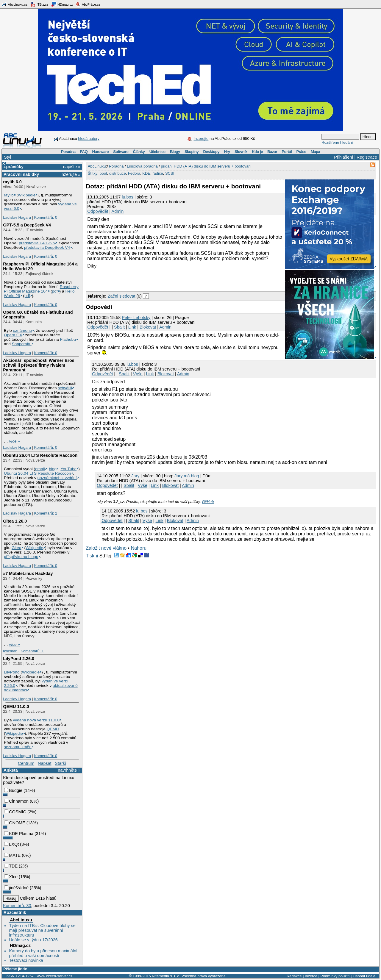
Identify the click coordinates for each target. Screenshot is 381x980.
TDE (11, 866)
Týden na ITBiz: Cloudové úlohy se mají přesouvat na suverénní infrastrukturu (42, 930)
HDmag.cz (62, 4)
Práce (301, 152)
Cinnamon (16, 801)
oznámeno (22, 330)
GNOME (15, 823)
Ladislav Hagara (17, 217)
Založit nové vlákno (106, 548)
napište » (72, 167)
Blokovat (148, 327)
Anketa (11, 770)
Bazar (272, 152)
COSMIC (15, 812)
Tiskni (92, 556)
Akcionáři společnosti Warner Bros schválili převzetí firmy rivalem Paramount (39, 365)
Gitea (17, 548)
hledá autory (89, 139)
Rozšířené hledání (337, 142)
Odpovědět (98, 211)
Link (132, 327)
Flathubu (68, 339)
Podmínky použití (335, 976)
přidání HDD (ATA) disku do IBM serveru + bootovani (206, 166)
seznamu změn (18, 747)
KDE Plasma (19, 834)
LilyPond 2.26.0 (19, 659)
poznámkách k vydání (57, 478)
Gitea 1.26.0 (15, 521)
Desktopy (211, 152)
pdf (55, 291)
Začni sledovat (122, 296)
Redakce (294, 976)
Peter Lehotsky (136, 318)
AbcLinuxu (21, 920)
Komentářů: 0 (46, 217)
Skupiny (192, 152)
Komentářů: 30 (17, 906)
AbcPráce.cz (88, 4)
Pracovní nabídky (21, 174)
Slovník (241, 152)
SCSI (170, 173)
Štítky (93, 173)
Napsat (45, 763)
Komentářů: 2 (46, 513)
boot (103, 173)
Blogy (175, 152)
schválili (65, 388)
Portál (287, 152)
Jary (135, 476)
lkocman (10, 651)
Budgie (13, 790)
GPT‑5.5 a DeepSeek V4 (27, 225)
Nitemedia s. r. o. (166, 976)
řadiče (158, 173)
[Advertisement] (155, 279)
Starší (60, 763)
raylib (9, 195)
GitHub (208, 502)
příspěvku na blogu (21, 557)
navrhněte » (69, 770)
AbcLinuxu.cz (15, 4)
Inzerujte (201, 139)
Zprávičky (14, 167)
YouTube (68, 469)
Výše (138, 374)
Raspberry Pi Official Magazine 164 (41, 289)
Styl (7, 157)
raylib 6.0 (12, 182)
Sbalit (119, 327)
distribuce (118, 173)
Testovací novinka (26, 960)
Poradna (68, 152)
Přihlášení (343, 157)
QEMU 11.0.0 (16, 707)
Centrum (26, 763)
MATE (12, 855)
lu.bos (127, 197)
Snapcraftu (22, 344)
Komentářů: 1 (32, 651)
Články (139, 152)
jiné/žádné (16, 888)
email (40, 469)
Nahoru (139, 548)
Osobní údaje (364, 976)
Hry (227, 152)
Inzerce (311, 976)
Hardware (100, 152)
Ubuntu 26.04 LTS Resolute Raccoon (40, 455)
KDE (146, 173)
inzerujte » (71, 174)
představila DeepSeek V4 (47, 247)
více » (15, 441)
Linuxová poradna (142, 166)
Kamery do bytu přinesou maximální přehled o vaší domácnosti (43, 953)
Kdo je (257, 152)
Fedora (134, 173)
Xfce (11, 877)
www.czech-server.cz (55, 976)
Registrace (367, 157)
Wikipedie (27, 195)
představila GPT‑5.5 (37, 243)
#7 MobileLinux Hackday (28, 573)
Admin (118, 211)
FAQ (84, 152)
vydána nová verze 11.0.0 (36, 720)
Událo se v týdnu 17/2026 (33, 940)
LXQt (11, 844)
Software (121, 152)
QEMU (53, 729)
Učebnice (157, 152)
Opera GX (13, 335)
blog (53, 469)
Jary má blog (187, 476)
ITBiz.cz (39, 4)
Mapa (315, 152)
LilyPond (12, 672)
